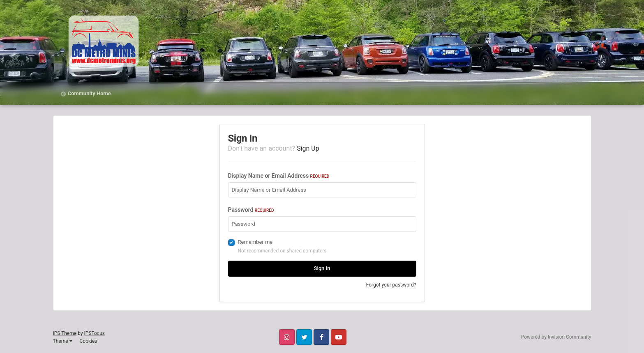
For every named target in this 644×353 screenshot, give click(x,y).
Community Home (89, 93)
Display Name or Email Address (279, 176)
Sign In (322, 268)
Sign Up (308, 148)
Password (251, 210)
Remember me (255, 242)
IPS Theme (65, 333)
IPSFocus (95, 333)
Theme (63, 341)
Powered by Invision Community (556, 337)
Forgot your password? (391, 285)
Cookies (88, 341)
